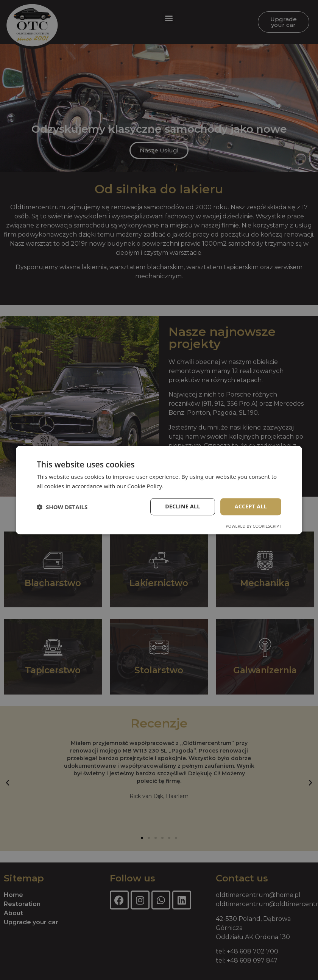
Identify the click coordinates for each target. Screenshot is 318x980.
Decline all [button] (182, 507)
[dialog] (159, 490)
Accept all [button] (251, 507)
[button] (62, 507)
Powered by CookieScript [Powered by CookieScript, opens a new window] (253, 526)
